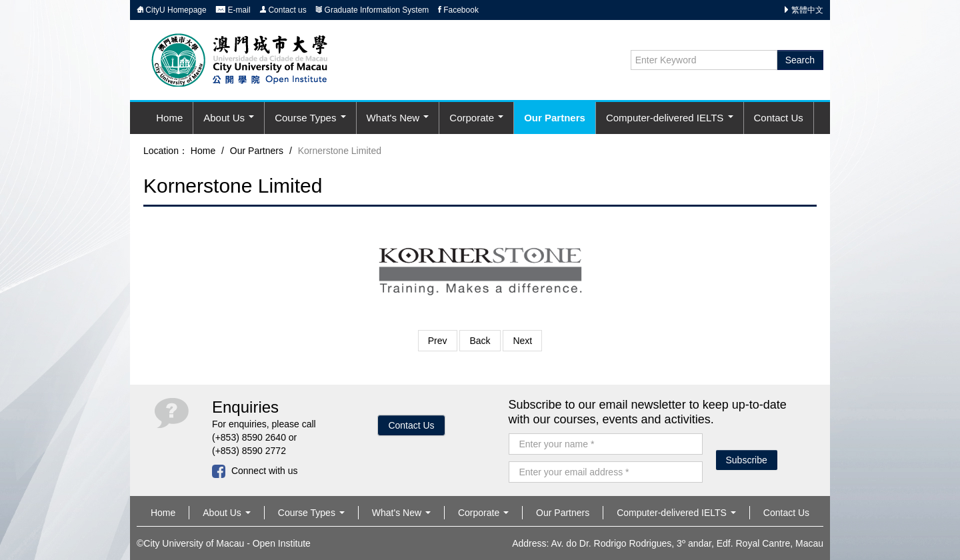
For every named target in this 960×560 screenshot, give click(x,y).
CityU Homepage (172, 10)
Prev (438, 341)
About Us (229, 118)
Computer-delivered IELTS (670, 118)
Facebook (458, 10)
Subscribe (747, 460)
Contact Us (779, 118)
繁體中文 (807, 10)
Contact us (283, 10)
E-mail (233, 10)
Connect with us (255, 471)
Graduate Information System (372, 10)
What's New (398, 118)
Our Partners (555, 118)
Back (480, 341)
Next (522, 341)
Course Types (310, 118)
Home (169, 118)
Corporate (476, 118)
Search (800, 60)
